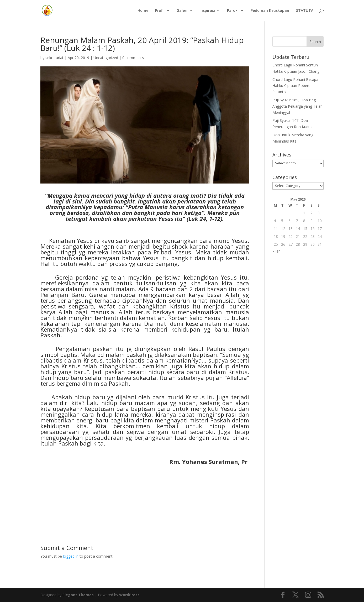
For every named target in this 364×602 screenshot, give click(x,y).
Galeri (182, 11)
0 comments (133, 58)
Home (143, 11)
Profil (160, 11)
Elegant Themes (78, 595)
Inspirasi (207, 11)
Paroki (233, 11)
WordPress (129, 595)
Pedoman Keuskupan (270, 11)
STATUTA (305, 11)
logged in (71, 556)
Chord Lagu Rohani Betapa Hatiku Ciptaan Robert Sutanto (295, 86)
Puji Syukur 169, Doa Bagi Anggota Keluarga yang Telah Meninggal (297, 106)
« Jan (276, 251)
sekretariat (54, 58)
